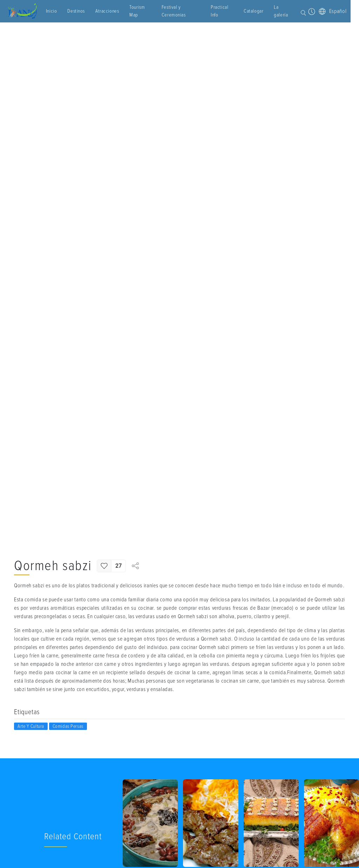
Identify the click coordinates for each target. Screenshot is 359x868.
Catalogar (237, 11)
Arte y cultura (31, 726)
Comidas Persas (68, 726)
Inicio (58, 11)
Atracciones (113, 11)
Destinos (82, 11)
